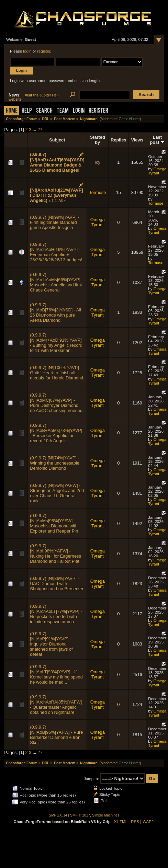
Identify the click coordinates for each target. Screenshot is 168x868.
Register (98, 111)
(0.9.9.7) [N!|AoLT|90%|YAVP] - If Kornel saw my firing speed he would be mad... (56, 674)
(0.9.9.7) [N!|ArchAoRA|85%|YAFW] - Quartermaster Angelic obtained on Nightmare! (56, 705)
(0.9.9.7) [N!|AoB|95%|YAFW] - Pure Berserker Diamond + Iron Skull (56, 735)
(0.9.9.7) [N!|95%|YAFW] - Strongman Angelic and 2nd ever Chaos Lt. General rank (57, 493)
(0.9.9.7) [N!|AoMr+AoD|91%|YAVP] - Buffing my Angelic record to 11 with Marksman (56, 343)
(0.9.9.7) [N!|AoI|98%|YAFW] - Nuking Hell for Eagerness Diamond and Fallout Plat (55, 553)
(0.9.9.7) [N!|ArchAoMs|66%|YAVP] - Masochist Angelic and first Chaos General (57, 282)
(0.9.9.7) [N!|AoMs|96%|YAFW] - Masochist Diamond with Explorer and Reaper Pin (54, 523)
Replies (119, 140)
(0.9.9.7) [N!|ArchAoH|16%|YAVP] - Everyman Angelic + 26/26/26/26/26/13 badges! (56, 252)
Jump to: (91, 779)
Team (63, 111)
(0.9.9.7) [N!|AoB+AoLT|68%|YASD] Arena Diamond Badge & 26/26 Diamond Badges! (57, 162)
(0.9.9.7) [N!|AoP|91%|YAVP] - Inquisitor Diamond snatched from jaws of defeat (51, 644)
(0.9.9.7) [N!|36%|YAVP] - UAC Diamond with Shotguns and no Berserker (57, 584)
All (60, 201)
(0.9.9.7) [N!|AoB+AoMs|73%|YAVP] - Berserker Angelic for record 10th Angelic (56, 433)
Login (79, 111)
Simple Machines (106, 815)
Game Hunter (129, 119)
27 (40, 130)
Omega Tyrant (157, 171)
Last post (158, 140)
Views (137, 140)
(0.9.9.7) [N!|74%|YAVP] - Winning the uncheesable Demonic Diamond (55, 463)
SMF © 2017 (80, 815)
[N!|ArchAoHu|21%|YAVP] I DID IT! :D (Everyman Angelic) (56, 195)
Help (27, 111)
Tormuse (97, 192)
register (44, 51)
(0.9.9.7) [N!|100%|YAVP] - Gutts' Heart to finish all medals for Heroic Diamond (57, 373)
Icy (98, 162)
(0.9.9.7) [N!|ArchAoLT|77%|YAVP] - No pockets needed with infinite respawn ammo (56, 614)
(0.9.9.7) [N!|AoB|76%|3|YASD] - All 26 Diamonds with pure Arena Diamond (55, 312)
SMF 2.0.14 (58, 815)
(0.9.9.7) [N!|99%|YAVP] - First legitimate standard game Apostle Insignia (54, 222)
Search (44, 111)
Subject (57, 140)
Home (12, 111)
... (35, 130)
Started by (98, 140)
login (27, 51)
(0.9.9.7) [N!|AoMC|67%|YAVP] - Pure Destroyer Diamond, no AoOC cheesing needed (56, 403)
